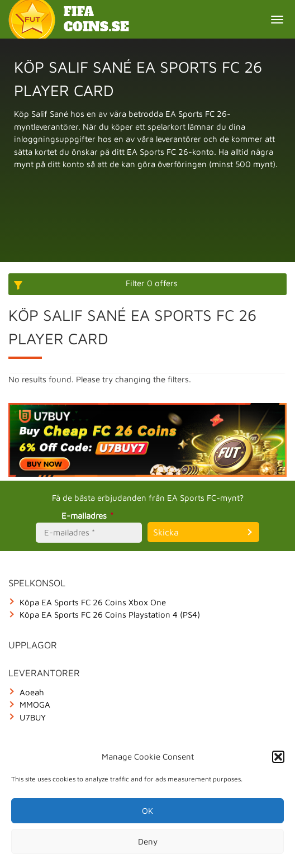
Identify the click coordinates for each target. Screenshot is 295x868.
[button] (278, 757)
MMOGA (35, 705)
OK (147, 811)
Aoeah (32, 692)
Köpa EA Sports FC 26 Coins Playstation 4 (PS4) (110, 615)
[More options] (147, 284)
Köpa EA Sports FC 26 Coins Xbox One (93, 602)
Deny (148, 841)
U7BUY (33, 717)
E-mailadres (89, 516)
